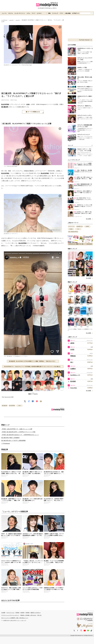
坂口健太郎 (5, 107)
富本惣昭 (73, 381)
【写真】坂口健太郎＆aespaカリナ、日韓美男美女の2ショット (20, 435)
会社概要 (3, 613)
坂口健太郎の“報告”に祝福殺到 (10, 438)
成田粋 (72, 343)
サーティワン (71, 226)
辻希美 (87, 226)
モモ (78, 229)
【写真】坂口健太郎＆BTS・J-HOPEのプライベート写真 (18, 432)
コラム (28, 13)
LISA (28, 104)
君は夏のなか (80, 226)
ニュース (4, 13)
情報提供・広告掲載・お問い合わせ (28, 615)
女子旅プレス (76, 13)
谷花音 (71, 229)
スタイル (10, 13)
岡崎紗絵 (73, 356)
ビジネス (39, 13)
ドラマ (61, 13)
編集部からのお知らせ (36, 613)
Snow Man (74, 388)
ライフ (33, 13)
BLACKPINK (5, 104)
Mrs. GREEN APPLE (73, 232)
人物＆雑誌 (68, 13)
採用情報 (27, 613)
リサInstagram (6, 443)
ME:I (72, 362)
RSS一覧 (39, 615)
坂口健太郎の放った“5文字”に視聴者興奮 (13, 441)
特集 (49, 13)
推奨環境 (22, 613)
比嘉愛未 (73, 369)
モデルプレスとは (10, 613)
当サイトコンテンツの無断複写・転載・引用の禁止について (15, 618)
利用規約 (17, 613)
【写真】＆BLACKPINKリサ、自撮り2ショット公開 (17, 429)
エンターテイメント (20, 13)
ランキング (55, 13)
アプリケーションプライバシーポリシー (10, 615)
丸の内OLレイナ (75, 375)
